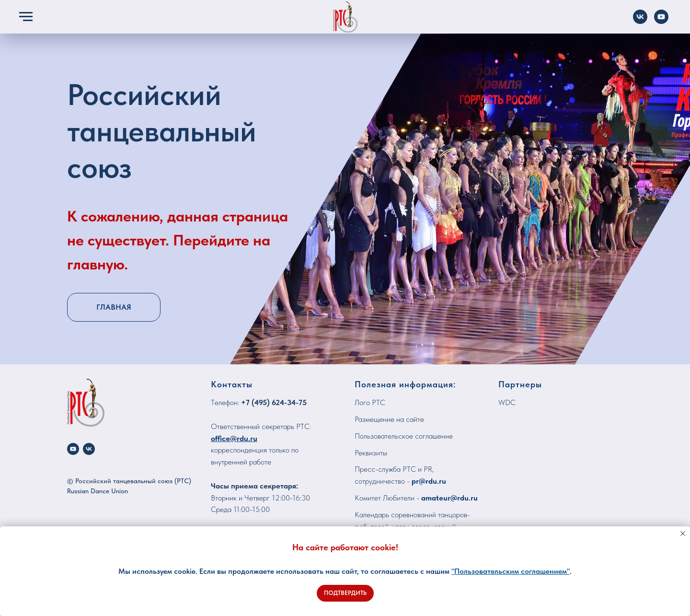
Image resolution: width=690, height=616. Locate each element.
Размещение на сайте (389, 419)
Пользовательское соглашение (404, 436)
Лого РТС (370, 402)
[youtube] (73, 449)
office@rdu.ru (234, 438)
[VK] (640, 21)
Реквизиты (371, 453)
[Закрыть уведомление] (683, 534)
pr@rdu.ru (429, 481)
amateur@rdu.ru (449, 498)
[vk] (89, 449)
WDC (507, 402)
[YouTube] (661, 21)
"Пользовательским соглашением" (511, 571)
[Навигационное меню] (26, 17)
